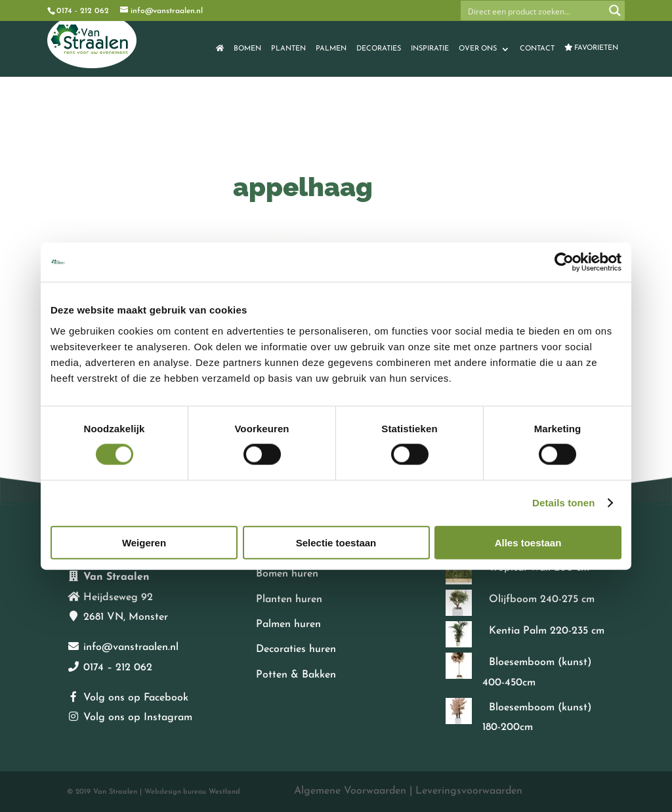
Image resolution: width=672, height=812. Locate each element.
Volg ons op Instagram (138, 718)
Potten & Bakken (296, 675)
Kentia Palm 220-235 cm (547, 631)
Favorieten (591, 48)
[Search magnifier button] (615, 10)
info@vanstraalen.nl (131, 647)
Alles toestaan (528, 542)
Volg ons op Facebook (136, 698)
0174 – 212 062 (118, 668)
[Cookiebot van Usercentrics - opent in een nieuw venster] (564, 262)
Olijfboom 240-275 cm (542, 599)
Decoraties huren (296, 649)
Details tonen (563, 503)
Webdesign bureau (175, 792)
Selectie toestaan (336, 542)
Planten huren (289, 599)
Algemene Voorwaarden (350, 791)
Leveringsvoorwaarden (469, 791)
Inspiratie (430, 49)
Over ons (478, 49)
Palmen (331, 49)
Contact (537, 49)
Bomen (247, 49)
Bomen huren (287, 574)
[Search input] (534, 10)
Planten (288, 49)
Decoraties (379, 49)
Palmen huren (288, 624)
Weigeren (144, 542)
